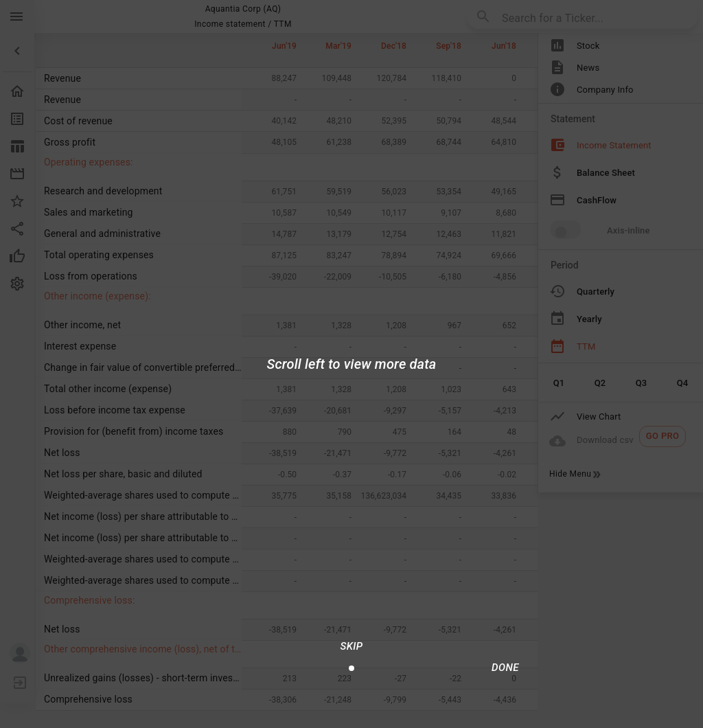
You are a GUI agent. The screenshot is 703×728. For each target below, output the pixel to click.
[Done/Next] (505, 668)
